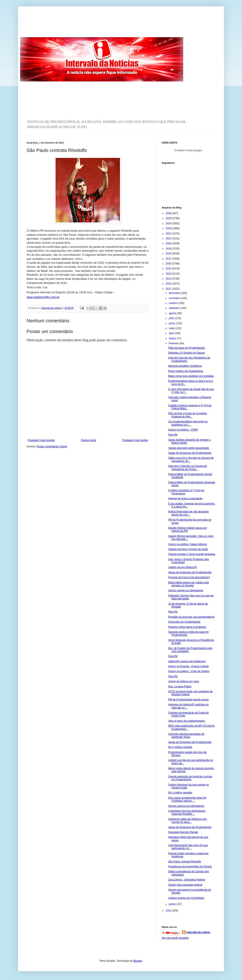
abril (172, 333)
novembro (175, 298)
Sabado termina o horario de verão (188, 549)
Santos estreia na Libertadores (186, 590)
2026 (169, 213)
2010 (169, 911)
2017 (169, 259)
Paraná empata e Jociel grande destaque (192, 554)
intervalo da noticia (51, 308)
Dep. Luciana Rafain (180, 686)
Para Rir (173, 435)
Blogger (138, 961)
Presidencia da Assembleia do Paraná (190, 867)
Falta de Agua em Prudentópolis (187, 348)
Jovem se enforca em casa (184, 681)
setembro (175, 308)
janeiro (173, 904)
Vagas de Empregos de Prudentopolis (190, 742)
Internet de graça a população (185, 498)
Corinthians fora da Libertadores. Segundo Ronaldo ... (187, 812)
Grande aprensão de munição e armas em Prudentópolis (190, 778)
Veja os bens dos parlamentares (187, 721)
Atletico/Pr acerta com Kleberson (187, 661)
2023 (169, 228)
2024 (169, 223)
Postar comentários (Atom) (52, 446)
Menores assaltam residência (185, 366)
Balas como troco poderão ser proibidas (191, 376)
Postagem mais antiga (135, 440)
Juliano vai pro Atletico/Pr (183, 567)
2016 (169, 264)
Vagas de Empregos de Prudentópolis (190, 453)
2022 (169, 234)
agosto (173, 313)
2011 (169, 289)
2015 (169, 269)
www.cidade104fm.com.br (43, 297)
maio (172, 328)
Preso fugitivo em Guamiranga (186, 371)
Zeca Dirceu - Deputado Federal (187, 880)
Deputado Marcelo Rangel (183, 832)
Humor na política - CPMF (183, 430)
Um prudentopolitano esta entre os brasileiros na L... (188, 423)
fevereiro (174, 343)
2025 (169, 218)
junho (172, 323)
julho (172, 318)
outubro (174, 303)
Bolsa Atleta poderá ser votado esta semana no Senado (188, 584)
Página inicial (88, 440)
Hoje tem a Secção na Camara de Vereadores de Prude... (188, 468)
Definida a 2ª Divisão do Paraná (186, 353)
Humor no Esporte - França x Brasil (188, 666)
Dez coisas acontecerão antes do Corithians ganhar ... (187, 799)
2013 (169, 279)
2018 (169, 254)
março (173, 338)
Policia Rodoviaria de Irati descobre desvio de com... (188, 513)
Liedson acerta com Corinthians (186, 898)
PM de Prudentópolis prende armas (188, 700)
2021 (169, 239)
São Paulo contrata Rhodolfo (185, 862)
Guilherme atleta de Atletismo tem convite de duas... (188, 821)
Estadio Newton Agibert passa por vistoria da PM (188, 529)
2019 (169, 249)
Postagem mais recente (41, 440)
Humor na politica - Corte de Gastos (189, 671)
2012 (169, 284)
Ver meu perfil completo (175, 938)
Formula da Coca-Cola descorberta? (189, 577)
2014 (169, 274)
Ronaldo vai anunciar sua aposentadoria (191, 617)
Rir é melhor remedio (180, 747)
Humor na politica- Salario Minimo (188, 544)
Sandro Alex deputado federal (185, 885)
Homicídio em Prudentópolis (184, 622)
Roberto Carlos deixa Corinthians (187, 627)
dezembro (175, 293)
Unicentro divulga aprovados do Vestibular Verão (186, 735)
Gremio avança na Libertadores (186, 806)
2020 (169, 243)
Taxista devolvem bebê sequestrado (189, 448)
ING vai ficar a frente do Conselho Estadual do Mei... (188, 415)
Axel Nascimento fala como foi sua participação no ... (188, 847)
